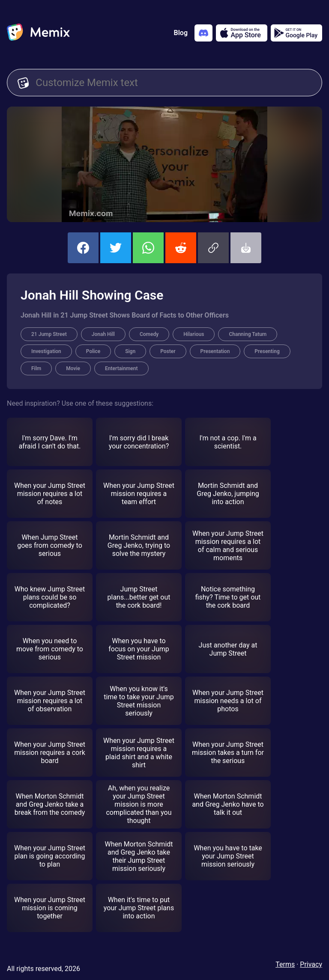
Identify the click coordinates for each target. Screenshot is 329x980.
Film (36, 368)
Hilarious (194, 334)
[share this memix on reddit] (181, 248)
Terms (285, 964)
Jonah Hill (103, 334)
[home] (38, 33)
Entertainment (121, 368)
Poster (168, 351)
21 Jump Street (49, 334)
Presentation (215, 351)
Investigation (46, 351)
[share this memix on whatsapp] (148, 248)
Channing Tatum (248, 334)
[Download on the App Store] (242, 33)
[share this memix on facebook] (83, 248)
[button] (213, 248)
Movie (73, 368)
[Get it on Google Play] (296, 33)
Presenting (267, 351)
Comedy (149, 334)
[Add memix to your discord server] (203, 33)
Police (93, 351)
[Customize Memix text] (173, 83)
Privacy (311, 964)
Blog (181, 33)
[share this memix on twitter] (116, 248)
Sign (130, 351)
